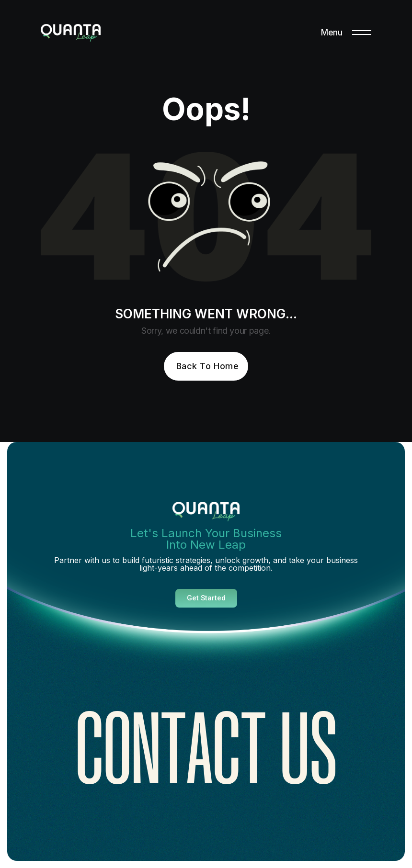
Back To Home (207, 366)
